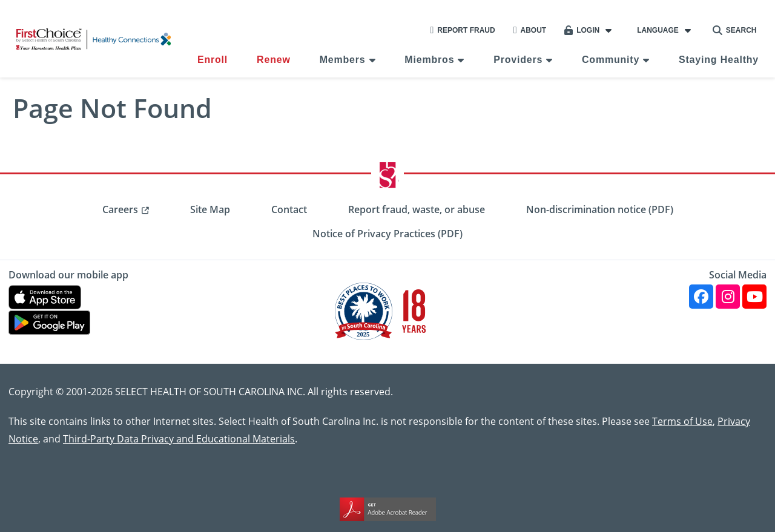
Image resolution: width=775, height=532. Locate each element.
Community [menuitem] (611, 60)
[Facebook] (701, 297)
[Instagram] (728, 297)
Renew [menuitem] (274, 60)
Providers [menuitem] (518, 60)
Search (735, 30)
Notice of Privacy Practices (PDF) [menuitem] (387, 234)
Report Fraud (462, 30)
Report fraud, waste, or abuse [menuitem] (417, 209)
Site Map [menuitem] (210, 209)
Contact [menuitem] (289, 209)
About (530, 30)
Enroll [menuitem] (213, 60)
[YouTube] (754, 297)
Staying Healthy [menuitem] (719, 60)
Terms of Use (682, 421)
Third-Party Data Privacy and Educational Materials (179, 438)
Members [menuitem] (343, 60)
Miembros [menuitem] (429, 60)
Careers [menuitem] (120, 209)
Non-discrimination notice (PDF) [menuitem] (600, 209)
